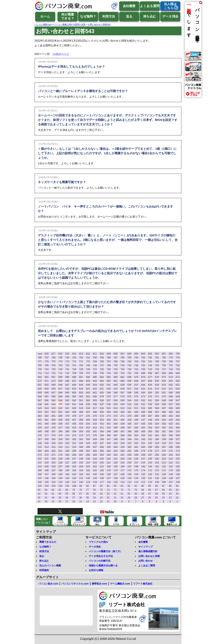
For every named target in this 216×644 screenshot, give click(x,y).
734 (47, 369)
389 (109, 431)
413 (88, 428)
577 (116, 396)
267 (81, 455)
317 (171, 443)
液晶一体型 (153, 521)
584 (67, 396)
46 (156, 494)
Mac (97, 521)
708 (81, 373)
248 (67, 459)
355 (53, 439)
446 (150, 420)
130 (157, 478)
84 (39, 490)
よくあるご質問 (147, 566)
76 (94, 490)
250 (53, 459)
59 (67, 494)
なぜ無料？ (88, 16)
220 (116, 463)
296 (171, 447)
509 (150, 408)
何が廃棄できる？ (68, 16)
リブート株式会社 (143, 584)
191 (171, 466)
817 (53, 354)
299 (150, 447)
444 (164, 420)
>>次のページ (61, 54)
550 (157, 400)
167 (47, 474)
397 (53, 431)
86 (170, 486)
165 (60, 474)
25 (156, 498)
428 (129, 424)
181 (95, 470)
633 (164, 385)
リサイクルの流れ (98, 542)
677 (150, 377)
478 (74, 416)
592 (157, 393)
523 (53, 408)
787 (116, 358)
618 (122, 389)
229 (53, 463)
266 (88, 455)
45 (163, 494)
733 (53, 369)
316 (178, 443)
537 (102, 404)
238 (136, 459)
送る (129, 16)
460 (53, 420)
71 (129, 490)
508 (157, 408)
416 (67, 428)
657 (143, 381)
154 (136, 474)
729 (81, 369)
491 (129, 412)
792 (81, 358)
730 (74, 369)
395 (67, 431)
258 (143, 455)
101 (67, 486)
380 (171, 431)
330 (81, 443)
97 (94, 486)
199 (116, 466)
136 (116, 478)
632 (171, 385)
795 (60, 358)
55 (94, 494)
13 (94, 501)
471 (122, 416)
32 (108, 498)
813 (81, 354)
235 (157, 459)
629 (47, 389)
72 (122, 490)
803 (150, 354)
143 (67, 478)
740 (150, 365)
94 (115, 486)
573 (143, 396)
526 (178, 404)
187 (53, 470)
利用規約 (44, 570)
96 (101, 486)
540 (81, 404)
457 (74, 420)
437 (67, 424)
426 (143, 424)
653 (171, 381)
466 (157, 416)
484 (178, 412)
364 (136, 435)
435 (81, 424)
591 (164, 393)
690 (60, 377)
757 (178, 361)
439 (53, 424)
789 (102, 358)
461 (47, 420)
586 (53, 396)
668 (67, 381)
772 (74, 361)
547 (178, 400)
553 (136, 400)
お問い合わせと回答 (149, 556)
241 (116, 459)
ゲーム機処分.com (120, 584)
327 (102, 443)
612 (164, 389)
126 (40, 482)
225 (81, 463)
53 (108, 494)
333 (60, 443)
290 (67, 451)
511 (136, 408)
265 (95, 455)
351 (81, 439)
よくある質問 (150, 6)
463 (178, 416)
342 (143, 439)
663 (102, 381)
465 (164, 416)
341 (150, 439)
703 (116, 373)
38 (67, 498)
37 (74, 498)
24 (163, 498)
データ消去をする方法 (101, 556)
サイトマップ (145, 547)
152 (150, 474)
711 (60, 373)
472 (116, 416)
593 (150, 393)
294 (40, 451)
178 (116, 470)
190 (178, 466)
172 (157, 470)
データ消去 (170, 16)
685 (95, 377)
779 (171, 358)
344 (129, 439)
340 (157, 439)
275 (171, 451)
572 (150, 396)
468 (143, 416)
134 (129, 478)
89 (150, 486)
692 (47, 377)
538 (95, 404)
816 (60, 354)
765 (122, 361)
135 (122, 478)
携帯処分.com (99, 584)
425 (150, 424)
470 (129, 416)
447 (143, 420)
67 (156, 490)
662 (109, 381)
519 (81, 408)
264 (102, 455)
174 (143, 470)
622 (95, 389)
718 (157, 369)
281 (129, 451)
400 (178, 428)
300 (143, 447)
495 (102, 412)
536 (109, 404)
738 (164, 365)
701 (129, 373)
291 (60, 451)
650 (47, 385)
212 (171, 463)
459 (60, 420)
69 (143, 490)
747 (102, 365)
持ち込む (150, 16)
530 (150, 404)
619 (116, 389)
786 (122, 358)
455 (88, 420)
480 (60, 416)
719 (150, 369)
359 (171, 435)
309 (81, 447)
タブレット (135, 521)
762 (143, 361)
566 (47, 400)
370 (95, 435)
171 (164, 470)
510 (143, 408)
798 (40, 358)
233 (171, 459)
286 (95, 451)
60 (60, 494)
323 (129, 443)
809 (109, 354)
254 (171, 455)
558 (102, 400)
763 (136, 361)
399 (40, 431)
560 (88, 400)
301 (136, 447)
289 (74, 451)
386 (129, 431)
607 (53, 393)
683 (109, 377)
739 (157, 365)
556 (116, 400)
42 (39, 498)
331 (74, 443)
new (40, 354)
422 (171, 424)
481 (53, 416)
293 (47, 451)
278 (150, 451)
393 (81, 431)
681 (122, 377)
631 (178, 385)
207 (60, 466)
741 (143, 365)
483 (40, 416)
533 (129, 404)
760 (157, 361)
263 (109, 455)
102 (60, 486)
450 (122, 420)
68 (150, 490)
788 (109, 358)
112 (136, 482)
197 (129, 466)
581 (88, 396)
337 (178, 439)
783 (143, 358)
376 (53, 435)
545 (47, 404)
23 (170, 498)
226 (74, 463)
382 (157, 431)
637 (136, 385)
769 (95, 361)
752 (67, 365)
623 (88, 389)
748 (95, 365)
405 (143, 428)
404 (150, 428)
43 (177, 494)
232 (178, 459)
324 (122, 443)
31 (115, 498)
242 (109, 459)
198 (122, 466)
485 (171, 412)
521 (67, 408)
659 (129, 381)
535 (116, 404)
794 (67, 358)
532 (136, 404)
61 (53, 494)
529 (157, 404)
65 (170, 490)
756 (40, 365)
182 (88, 470)
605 (67, 393)
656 (150, 381)
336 (40, 443)
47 (150, 494)
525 (40, 408)
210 (40, 466)
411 (102, 428)
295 (178, 447)
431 (109, 424)
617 (129, 389)
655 (157, 381)
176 (129, 470)
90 (143, 486)
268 (74, 455)
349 (95, 439)
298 (157, 447)
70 (136, 490)
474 (102, 416)
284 (109, 451)
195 (143, 466)
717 (164, 369)
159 (102, 474)
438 (60, 424)
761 (150, 361)
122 (67, 482)
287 (88, 451)
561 (81, 400)
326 (109, 443)
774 (60, 361)
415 (74, 428)
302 (129, 447)
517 (95, 408)
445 (157, 420)
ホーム (45, 16)
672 (40, 381)
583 (74, 396)
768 (102, 361)
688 (74, 377)
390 (102, 431)
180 (102, 470)
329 (88, 443)
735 (40, 369)
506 (171, 408)
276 (164, 451)
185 (67, 470)
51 (122, 494)
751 (74, 365)
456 (81, 420)
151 (157, 474)
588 (40, 396)
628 (53, 389)
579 (102, 396)
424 (157, 424)
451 (116, 420)
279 (143, 451)
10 (115, 501)
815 (67, 354)
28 (136, 498)
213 (164, 463)
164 (67, 474)
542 (67, 404)
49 (136, 494)
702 (122, 373)
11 (108, 501)
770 (88, 361)
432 (102, 424)
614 (150, 389)
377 (47, 435)
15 (81, 501)
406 (136, 428)
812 (88, 354)
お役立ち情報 (96, 570)
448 (136, 420)
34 (94, 498)
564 (60, 400)
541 (74, 404)
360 (164, 435)
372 (81, 435)
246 (81, 459)
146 (47, 478)
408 (122, 428)
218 (129, 463)
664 (95, 381)
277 (157, 451)
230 (47, 463)
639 (122, 385)
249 (60, 459)
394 (74, 431)
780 (164, 358)
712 (53, 373)
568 (178, 396)
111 (143, 482)
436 (74, 424)
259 (136, 455)
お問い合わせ (145, 561)
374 (67, 435)
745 (116, 365)
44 (170, 494)
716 (171, 369)
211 (178, 463)
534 (122, 404)
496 (95, 412)
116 (109, 482)
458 (67, 420)
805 (136, 354)
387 (122, 431)
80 (67, 490)
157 (116, 474)
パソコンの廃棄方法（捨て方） (106, 551)
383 (150, 431)
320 (150, 443)
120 (81, 482)
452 (109, 420)
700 (136, 373)
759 (164, 361)
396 (60, 431)
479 (67, 416)
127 (178, 478)
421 (178, 424)
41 (46, 498)
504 (40, 412)
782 (150, 358)
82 (53, 490)
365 (129, 435)
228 (60, 463)
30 (122, 498)
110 (150, 482)
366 (122, 435)
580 (95, 396)
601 (95, 393)
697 (157, 373)
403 (157, 428)
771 (81, 361)
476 (88, 416)
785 (129, 358)
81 (60, 490)
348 (102, 439)
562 (74, 400)
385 (136, 431)
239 (129, 459)
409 (116, 428)
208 (53, 466)
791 (88, 358)
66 (163, 490)
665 (88, 381)
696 (164, 373)
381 (164, 431)
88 (156, 486)
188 (47, 470)
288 (81, 451)
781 (157, 358)
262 (116, 455)
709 (74, 373)
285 (102, 451)
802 (157, 354)
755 (47, 365)
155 (129, 474)
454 (95, 420)
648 (60, 385)
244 (95, 459)
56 (87, 494)
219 (122, 463)
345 (122, 439)
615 (143, 389)
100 (74, 486)
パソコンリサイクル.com (75, 584)
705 (102, 373)
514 (116, 408)
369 (102, 435)
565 (53, 400)
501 (60, 412)
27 (143, 498)
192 (164, 466)
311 (67, 447)
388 (116, 431)
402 (164, 428)
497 (88, 412)
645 (81, 385)
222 (102, 463)
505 (178, 408)
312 (60, 447)
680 (129, 377)
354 (60, 439)
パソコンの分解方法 (100, 561)
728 (88, 369)
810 (102, 354)
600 (102, 393)
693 (40, 377)
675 (164, 377)
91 (136, 486)
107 (171, 482)
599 (109, 393)
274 (178, 451)
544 (53, 404)
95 (108, 486)
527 (171, 404)
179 (109, 470)
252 (40, 459)
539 (88, 404)
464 (171, 416)
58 (74, 494)
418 (53, 428)
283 (116, 451)
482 (47, 416)
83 (46, 490)
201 (102, 466)
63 (39, 494)
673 (178, 377)
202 (95, 466)
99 (81, 486)
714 (40, 373)
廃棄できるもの (48, 542)
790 (95, 358)
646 (74, 385)
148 (178, 474)
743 (129, 365)
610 (178, 389)
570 (164, 396)
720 (143, 369)
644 (88, 385)
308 (88, 447)
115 (116, 482)
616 (136, 389)
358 (178, 435)
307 (95, 447)
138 (102, 478)
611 (171, 389)
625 (74, 389)
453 (102, 420)
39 (60, 498)
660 (122, 381)
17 (67, 501)
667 (74, 381)
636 (143, 385)
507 (164, 408)
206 (67, 466)
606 (60, 393)
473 (109, 416)
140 (88, 478)
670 (53, 381)
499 (74, 412)
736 (178, 365)
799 (178, 354)
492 (122, 412)
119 (88, 482)
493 (116, 412)
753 (60, 365)
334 (53, 443)
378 (40, 435)
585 (60, 396)
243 (102, 459)
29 (129, 498)
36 (81, 498)
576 (122, 396)
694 (178, 373)
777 (40, 361)
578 (109, 396)
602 (88, 393)
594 (143, 393)
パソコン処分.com (48, 584)
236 (150, 459)
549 (164, 400)
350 (88, 439)
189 (40, 470)
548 (171, 400)
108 (164, 482)
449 (129, 420)
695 (171, 373)
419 (47, 428)
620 (109, 389)
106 (178, 482)
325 (116, 443)
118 (95, 482)
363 (143, 435)
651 (40, 385)
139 (95, 478)
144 (60, 478)
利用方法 (109, 16)
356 (47, 439)
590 (171, 393)
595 (136, 393)
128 (171, 478)
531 (143, 404)
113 (129, 482)
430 (116, 424)
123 (60, 482)
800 (171, 354)
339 (164, 439)
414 (81, 428)
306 (102, 447)
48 (143, 494)
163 (74, 474)
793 (74, 358)
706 (95, 373)
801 (164, 354)
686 (88, 377)
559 (95, 400)
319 (157, 443)
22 (177, 498)
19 (53, 501)
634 (157, 385)
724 (116, 369)
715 (178, 369)
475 (95, 416)
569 (171, 396)
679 (136, 377)
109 (157, 482)
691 (53, 377)
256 (157, 455)
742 (136, 365)
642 (102, 385)
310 (74, 447)
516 (102, 408)
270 (60, 455)
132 (143, 478)
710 (67, 373)
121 (74, 482)
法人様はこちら (170, 6)
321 (143, 443)
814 (74, 354)
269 (67, 455)
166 (53, 474)
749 (88, 365)
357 (40, 439)
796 (53, 358)
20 (46, 501)
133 (136, 478)
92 (129, 486)
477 (81, 416)
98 (87, 486)
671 (47, 381)
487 (157, 412)
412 (95, 428)
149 (171, 474)
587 (47, 396)
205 (74, 466)
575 (129, 396)
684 (102, 377)
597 (122, 393)
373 (74, 435)
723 (122, 369)
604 (74, 393)
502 (53, 412)
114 (122, 482)
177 (122, 470)
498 (81, 412)
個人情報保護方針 (148, 551)
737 (171, 365)
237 (143, 459)
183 (81, 470)
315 (40, 447)
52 (115, 494)
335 (47, 443)
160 (95, 474)
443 (171, 420)
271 (53, 455)
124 (53, 482)
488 (150, 412)
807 (122, 354)
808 (116, 354)
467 (150, 416)
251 (47, 459)
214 (157, 463)
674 (171, 377)
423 (164, 424)
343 (136, 439)
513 (122, 408)
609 (40, 393)
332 (67, 443)
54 (101, 494)
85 (177, 486)
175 (136, 470)
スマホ (116, 521)
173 (150, 470)
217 (136, 463)
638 (129, 385)
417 (60, 428)
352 (74, 439)
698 (150, 373)
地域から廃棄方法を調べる (103, 566)
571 (157, 396)
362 (150, 435)
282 (122, 451)
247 (74, 459)
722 (129, 369)
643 (95, 385)
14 (87, 501)
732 (60, 369)
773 (67, 361)
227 (67, 463)
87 (163, 486)
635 (150, 385)
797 (47, 358)
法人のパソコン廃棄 (50, 566)
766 (116, 361)
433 (95, 424)
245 (88, 459)
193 (157, 466)
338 (171, 439)
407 (129, 428)
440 (47, 424)
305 (109, 447)
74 (108, 490)
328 (95, 443)
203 (88, 466)
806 (129, 354)
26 (150, 498)
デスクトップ (79, 521)
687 (81, 377)
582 (81, 396)
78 (81, 490)
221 (109, 463)
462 (40, 420)
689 (67, 377)
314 (47, 447)
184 (74, 470)
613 (157, 389)
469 (136, 416)
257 (150, 455)
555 (122, 400)
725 (109, 369)
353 (67, 439)
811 (95, 354)
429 (122, 424)
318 (164, 443)
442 (178, 420)
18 (60, 501)
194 (150, 466)
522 (60, 408)
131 (150, 478)
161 (88, 474)
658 (136, 381)
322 (136, 443)
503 (47, 412)
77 (87, 490)
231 (40, 463)
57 (81, 494)
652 (178, 381)
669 (60, 381)
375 (60, 435)
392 (88, 431)
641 (109, 385)
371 (88, 435)
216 (143, 463)
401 (171, 428)
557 (109, 400)
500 (67, 412)
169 (178, 470)
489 (143, 412)
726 (102, 369)
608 (47, 393)
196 (136, 466)
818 (47, 354)
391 (95, 431)
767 (109, 361)
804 (143, 354)
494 (109, 412)
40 (53, 498)
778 (178, 358)
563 (67, 400)
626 (67, 389)
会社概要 (129, 6)
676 (157, 377)
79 (74, 490)
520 (74, 408)
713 (47, 373)
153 (143, 474)
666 (81, 381)
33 (101, 498)
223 (95, 463)
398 (47, 431)
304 (116, 447)
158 (109, 474)
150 (164, 474)
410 (109, 428)
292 (53, 451)
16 (74, 501)
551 (150, 400)
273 (40, 455)
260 (129, 455)
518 (88, 408)
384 (143, 431)
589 (178, 393)
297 (164, 447)
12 (101, 501)
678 (143, 377)
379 (178, 431)
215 (150, 463)
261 (122, 455)
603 (81, 393)
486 (164, 412)
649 (53, 385)
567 (40, 400)
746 (109, 365)
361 (157, 435)
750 (81, 365)
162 (81, 474)
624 (81, 389)
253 (178, 455)
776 (47, 361)
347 (109, 439)
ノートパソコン (60, 521)
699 (143, 373)
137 (109, 478)
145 (53, 478)
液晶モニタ (172, 521)
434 (88, 424)
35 (87, 498)
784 (136, 358)
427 (136, 424)
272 (47, 455)
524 (47, 408)
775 (53, 361)
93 (122, 486)
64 (177, 490)
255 (164, 455)
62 (46, 494)
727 (95, 369)
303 (122, 447)
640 (116, 385)
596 (129, 393)
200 (109, 466)
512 (129, 408)
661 (116, 381)
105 (40, 486)
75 (101, 490)
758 (171, 361)
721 (136, 369)
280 (136, 451)
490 (136, 412)
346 (116, 439)
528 (164, 404)
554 (129, 400)
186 (60, 470)
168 (40, 474)
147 (40, 478)
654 (164, 381)
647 (67, 385)
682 (116, 377)
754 (53, 365)
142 (74, 478)
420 (40, 428)
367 (116, 435)
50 (129, 494)
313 (53, 447)
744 (122, 365)
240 (122, 459)
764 (129, 361)
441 (40, 424)
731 (67, 369)
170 (171, 470)
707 (88, 373)
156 (122, 474)
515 (109, 408)
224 (88, 463)
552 (143, 400)
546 (40, 404)
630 (40, 389)
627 (60, 389)
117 (102, 482)
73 (115, 490)
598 (116, 393)
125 (47, 482)
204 (81, 466)
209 (47, 466)
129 (164, 478)
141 (81, 478)
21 (39, 501)
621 (102, 389)
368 (109, 435)
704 (109, 373)
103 (53, 486)
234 (164, 459)
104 (47, 486)
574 (136, 396)
